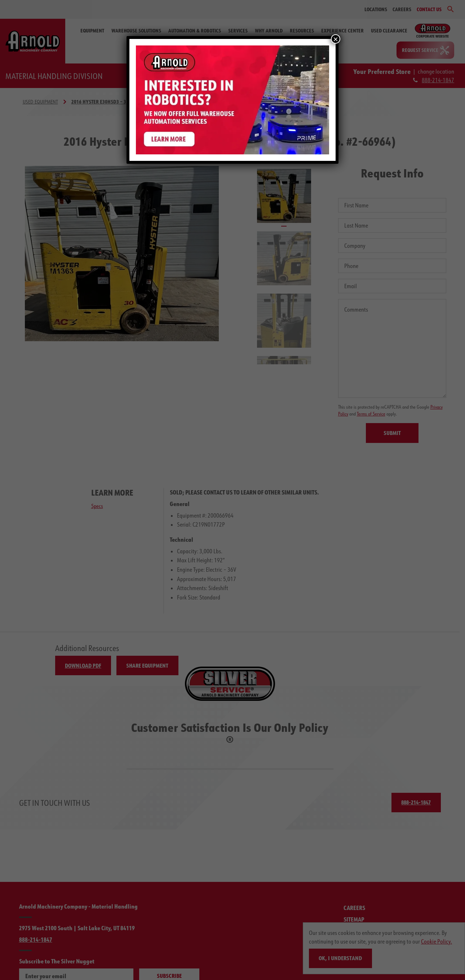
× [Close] (336, 39)
